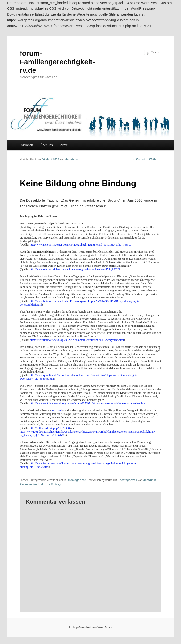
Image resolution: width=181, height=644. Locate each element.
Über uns (47, 145)
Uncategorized (76, 480)
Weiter (155, 159)
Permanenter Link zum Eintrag (40, 484)
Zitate (64, 145)
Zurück (139, 159)
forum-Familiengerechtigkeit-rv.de (57, 62)
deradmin (72, 159)
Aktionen (27, 145)
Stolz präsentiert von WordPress (90, 628)
